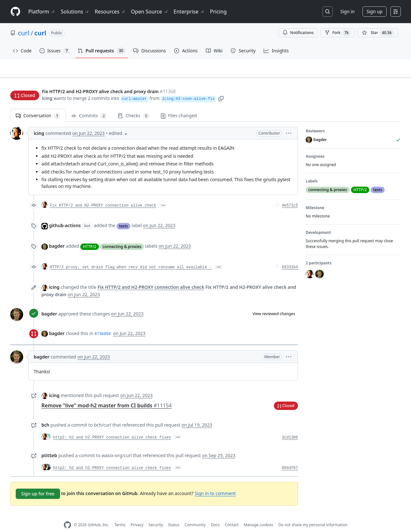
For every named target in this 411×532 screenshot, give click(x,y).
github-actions (65, 215)
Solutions (75, 12)
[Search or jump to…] (328, 12)
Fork (338, 33)
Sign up (375, 11)
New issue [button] (381, 72)
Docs (215, 515)
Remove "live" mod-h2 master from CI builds (107, 395)
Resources (110, 12)
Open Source (150, 12)
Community (195, 515)
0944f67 (290, 458)
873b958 (102, 324)
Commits (89, 106)
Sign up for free (38, 484)
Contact (232, 515)
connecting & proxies (122, 236)
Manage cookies (258, 515)
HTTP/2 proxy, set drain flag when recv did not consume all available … (131, 257)
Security (156, 515)
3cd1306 (290, 428)
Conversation (38, 106)
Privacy (137, 515)
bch (45, 415)
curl (24, 33)
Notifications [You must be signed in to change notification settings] (298, 33)
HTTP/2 (90, 236)
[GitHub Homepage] (67, 515)
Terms (120, 515)
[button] (221, 86)
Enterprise (189, 12)
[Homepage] (15, 12)
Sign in (347, 11)
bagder (57, 236)
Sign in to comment (215, 483)
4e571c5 (290, 196)
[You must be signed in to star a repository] (378, 33)
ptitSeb (49, 445)
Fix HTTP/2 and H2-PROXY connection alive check (103, 196)
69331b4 (290, 257)
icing (47, 86)
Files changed (179, 106)
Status (174, 515)
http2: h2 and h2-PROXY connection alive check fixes (112, 428)
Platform (42, 12)
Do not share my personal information (313, 515)
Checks (134, 106)
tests (124, 216)
